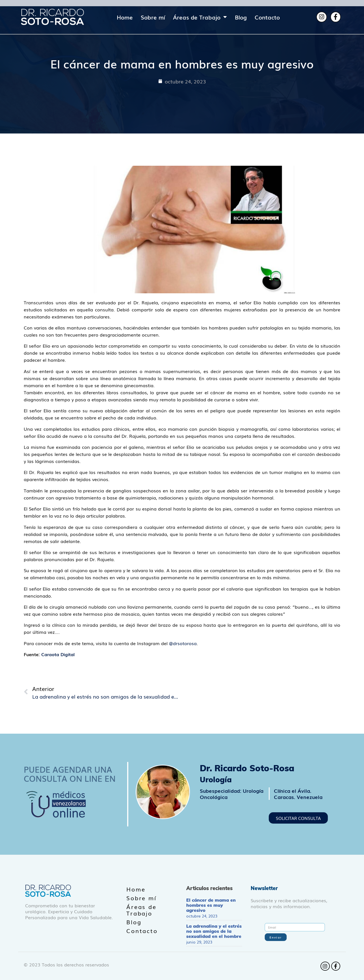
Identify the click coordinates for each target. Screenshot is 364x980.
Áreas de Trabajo (200, 17)
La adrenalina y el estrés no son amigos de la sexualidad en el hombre (214, 931)
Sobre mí (153, 17)
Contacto (267, 17)
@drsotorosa (183, 643)
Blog (241, 17)
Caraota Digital (58, 654)
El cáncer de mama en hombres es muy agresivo (211, 905)
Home (125, 17)
